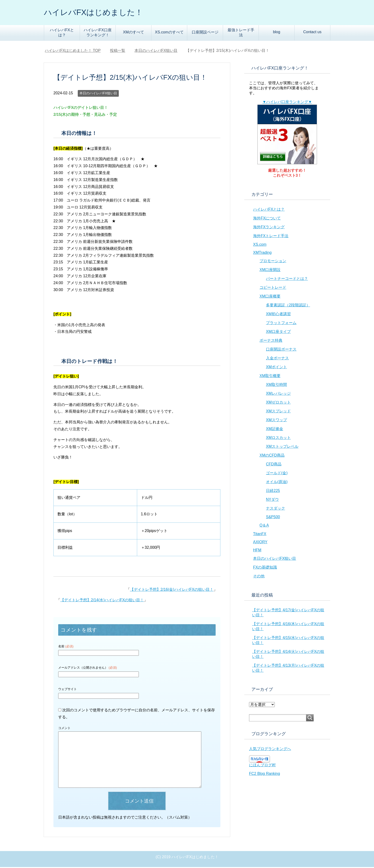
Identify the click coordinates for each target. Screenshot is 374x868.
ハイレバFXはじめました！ (98, 13)
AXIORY (260, 543)
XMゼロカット (278, 403)
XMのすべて (134, 33)
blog (276, 33)
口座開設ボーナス (281, 350)
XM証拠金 (275, 430)
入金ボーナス (277, 359)
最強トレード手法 (241, 33)
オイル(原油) (277, 483)
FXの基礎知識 (265, 568)
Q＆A (264, 526)
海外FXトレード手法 (271, 237)
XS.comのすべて (169, 33)
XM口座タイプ (278, 333)
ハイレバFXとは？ (62, 33)
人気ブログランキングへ (270, 750)
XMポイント (276, 368)
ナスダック (275, 509)
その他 (259, 577)
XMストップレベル (282, 447)
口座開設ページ (205, 33)
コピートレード (273, 288)
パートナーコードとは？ (287, 280)
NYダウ (272, 500)
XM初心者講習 (278, 315)
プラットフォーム (281, 324)
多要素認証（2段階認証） (288, 306)
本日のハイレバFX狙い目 (98, 94)
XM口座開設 (270, 271)
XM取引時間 (276, 386)
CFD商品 (274, 465)
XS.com (260, 245)
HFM (257, 551)
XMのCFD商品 (272, 456)
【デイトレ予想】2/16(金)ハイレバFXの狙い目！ (172, 590)
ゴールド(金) (277, 474)
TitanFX (260, 535)
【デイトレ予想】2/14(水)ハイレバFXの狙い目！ (102, 601)
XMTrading (262, 253)
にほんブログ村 (262, 766)
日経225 (273, 492)
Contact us (312, 33)
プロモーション (273, 262)
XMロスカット (278, 439)
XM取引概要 (270, 377)
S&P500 (273, 518)
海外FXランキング (269, 228)
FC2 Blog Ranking (265, 775)
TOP (73, 51)
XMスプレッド (278, 412)
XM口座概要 (270, 297)
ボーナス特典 (271, 341)
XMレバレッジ (278, 394)
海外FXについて (267, 219)
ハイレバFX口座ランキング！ (98, 33)
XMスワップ (276, 421)
